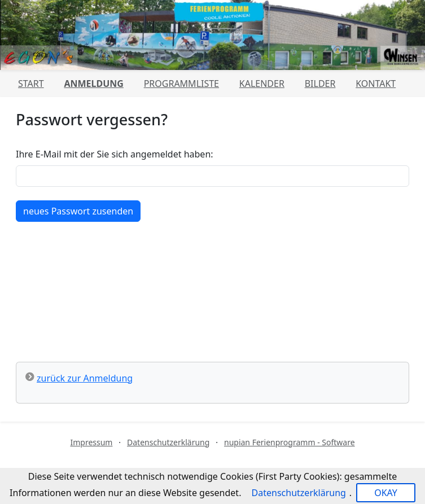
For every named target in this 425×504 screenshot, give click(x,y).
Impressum (91, 442)
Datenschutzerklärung (168, 442)
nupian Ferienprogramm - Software (290, 442)
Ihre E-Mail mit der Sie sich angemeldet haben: (115, 154)
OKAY (386, 493)
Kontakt (376, 84)
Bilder (320, 84)
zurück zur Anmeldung (85, 378)
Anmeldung (93, 84)
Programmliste (181, 84)
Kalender (262, 84)
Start (31, 84)
